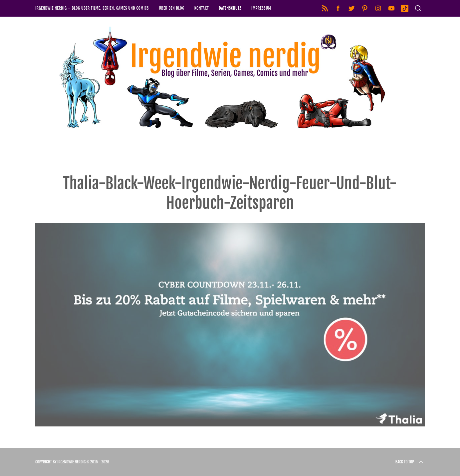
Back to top (410, 462)
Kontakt (202, 8)
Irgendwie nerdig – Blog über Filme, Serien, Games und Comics (92, 8)
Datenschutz (230, 8)
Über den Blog (172, 8)
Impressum (261, 8)
